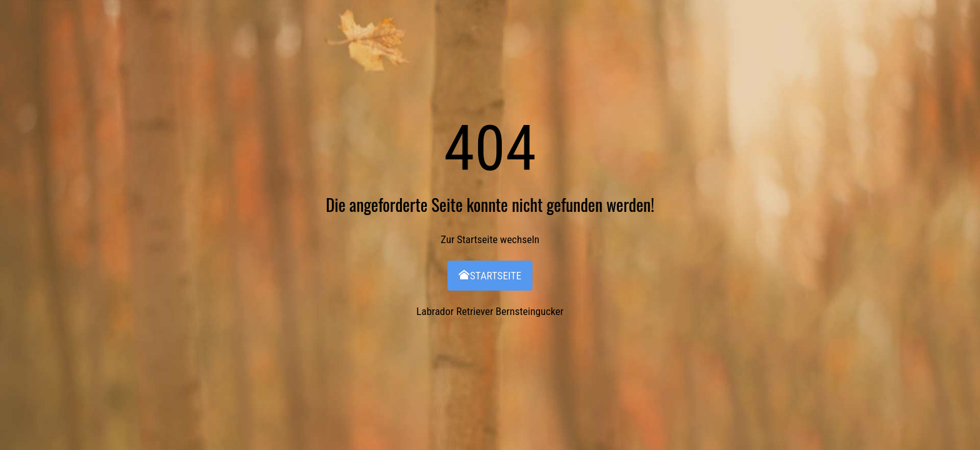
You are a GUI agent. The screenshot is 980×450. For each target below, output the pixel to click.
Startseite (490, 276)
